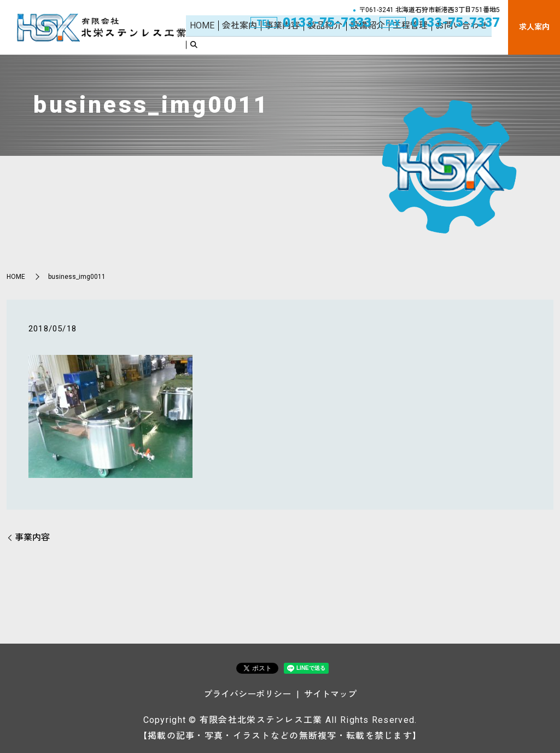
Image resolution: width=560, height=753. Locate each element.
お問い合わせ (460, 42)
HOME (215, 42)
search (497, 43)
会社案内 (250, 42)
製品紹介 (330, 42)
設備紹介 (371, 42)
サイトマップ (330, 694)
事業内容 (290, 42)
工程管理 (411, 42)
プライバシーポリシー (247, 694)
